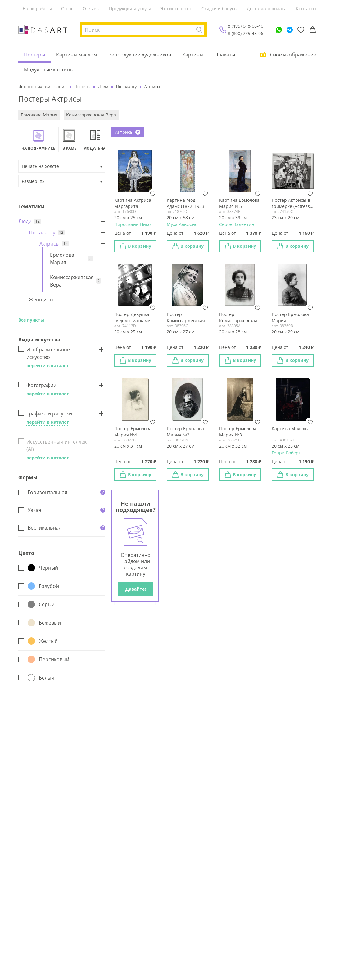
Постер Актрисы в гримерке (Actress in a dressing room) (292, 203)
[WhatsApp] (279, 30)
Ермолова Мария (39, 115)
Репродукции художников (140, 55)
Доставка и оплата (267, 9)
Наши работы (37, 9)
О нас (67, 9)
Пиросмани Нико (132, 224)
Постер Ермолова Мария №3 (238, 432)
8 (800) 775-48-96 (246, 33)
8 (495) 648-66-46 (246, 26)
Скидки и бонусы (219, 9)
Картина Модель (290, 429)
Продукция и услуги (130, 9)
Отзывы (91, 9)
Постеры (34, 55)
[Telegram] (290, 30)
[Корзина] (313, 30)
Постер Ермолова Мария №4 (133, 432)
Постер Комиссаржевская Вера (238, 318)
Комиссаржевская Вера (91, 115)
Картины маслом (77, 55)
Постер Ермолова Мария (290, 317)
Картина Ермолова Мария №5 (239, 203)
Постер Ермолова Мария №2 (185, 432)
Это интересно (176, 9)
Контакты (306, 9)
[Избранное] (301, 30)
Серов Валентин (237, 224)
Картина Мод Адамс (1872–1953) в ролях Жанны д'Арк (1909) (186, 203)
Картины (193, 55)
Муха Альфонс (182, 224)
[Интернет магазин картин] (43, 30)
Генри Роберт (286, 453)
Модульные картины (49, 70)
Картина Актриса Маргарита (133, 203)
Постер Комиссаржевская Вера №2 (186, 318)
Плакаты (225, 55)
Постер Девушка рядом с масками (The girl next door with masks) (133, 318)
